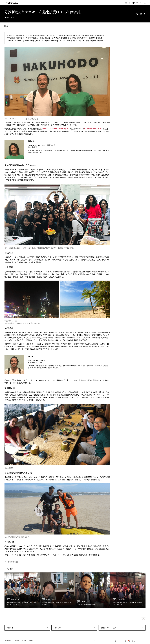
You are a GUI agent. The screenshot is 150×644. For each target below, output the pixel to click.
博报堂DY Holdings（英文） (109, 628)
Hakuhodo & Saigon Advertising (54, 129)
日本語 (131, 3)
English (136, 3)
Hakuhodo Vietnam (92, 129)
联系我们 (31, 641)
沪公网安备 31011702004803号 (136, 641)
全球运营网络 (57, 628)
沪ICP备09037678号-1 (121, 641)
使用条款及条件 (9, 641)
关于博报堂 (10, 628)
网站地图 (24, 641)
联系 (126, 3)
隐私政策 (17, 641)
